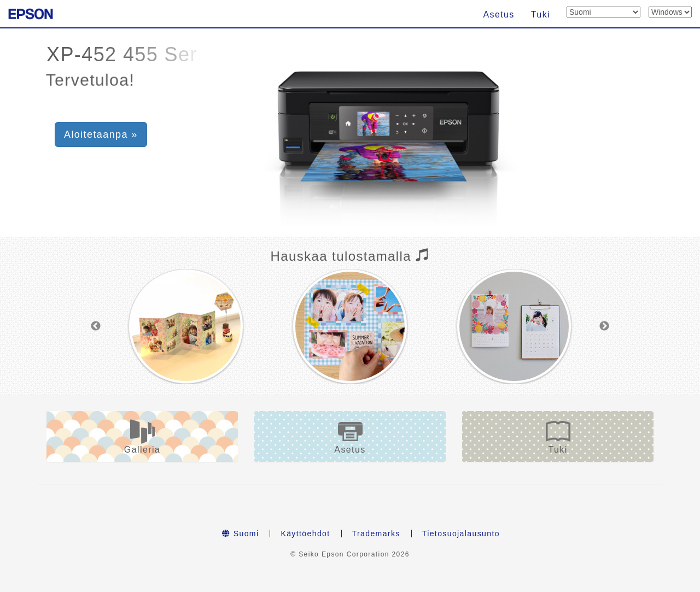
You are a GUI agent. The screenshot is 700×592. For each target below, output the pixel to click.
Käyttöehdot (305, 534)
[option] (186, 326)
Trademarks (376, 534)
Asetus (498, 14)
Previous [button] (96, 326)
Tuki (541, 14)
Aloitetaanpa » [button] (101, 134)
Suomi (240, 534)
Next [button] (604, 326)
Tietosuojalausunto (461, 534)
